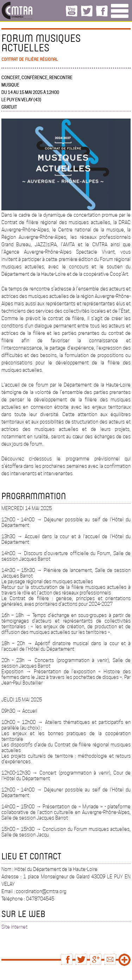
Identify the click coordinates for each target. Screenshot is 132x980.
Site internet (14, 927)
